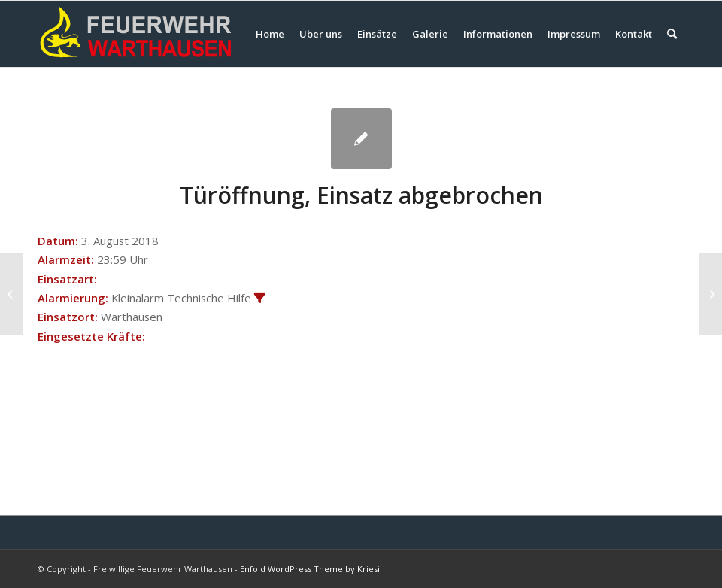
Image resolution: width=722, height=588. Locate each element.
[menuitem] (270, 34)
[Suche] (672, 34)
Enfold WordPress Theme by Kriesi (310, 569)
